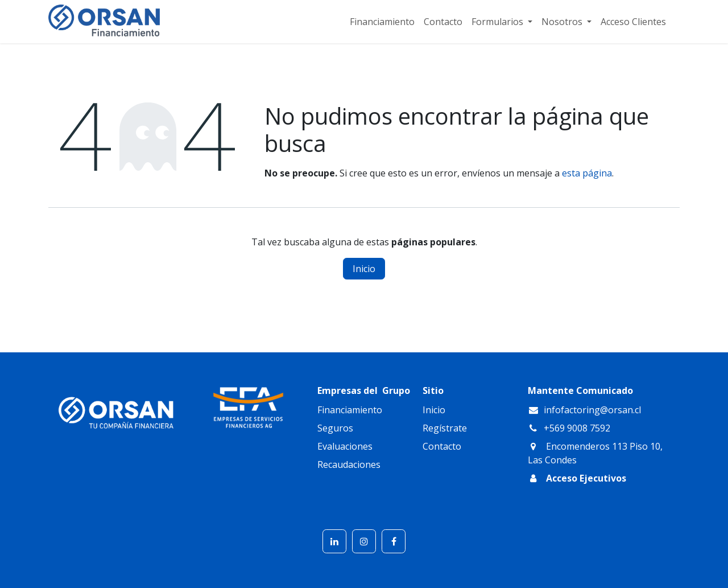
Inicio (364, 269)
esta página (587, 173)
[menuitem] (382, 22)
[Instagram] (364, 541)
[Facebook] (394, 541)
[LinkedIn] (334, 541)
